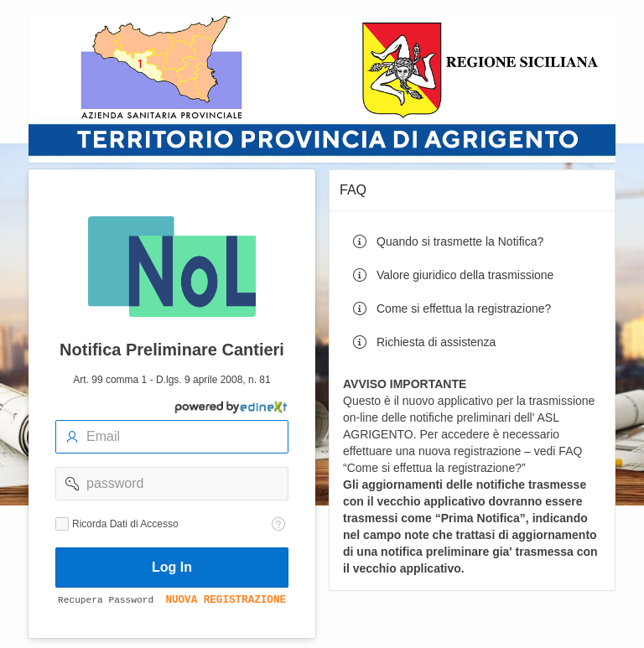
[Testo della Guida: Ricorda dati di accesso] (278, 524)
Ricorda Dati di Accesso (125, 524)
